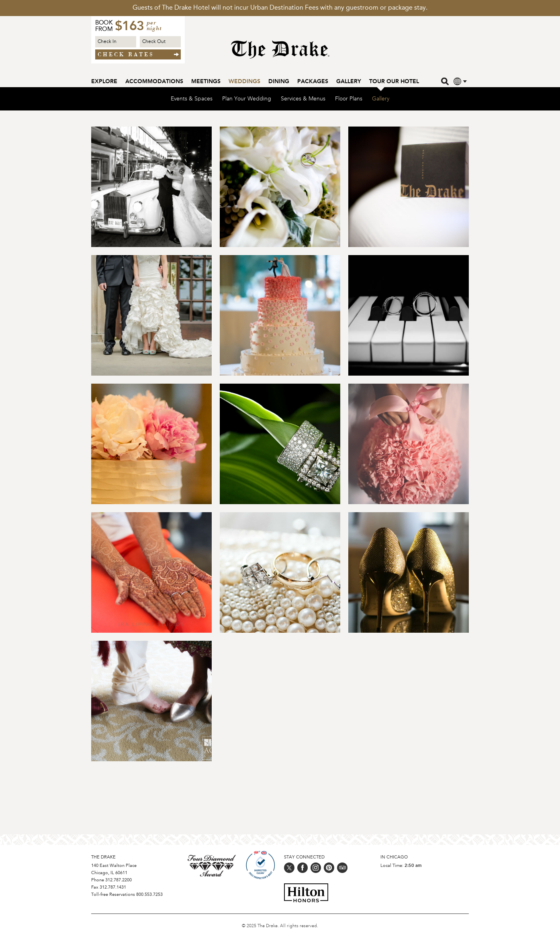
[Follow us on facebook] (302, 868)
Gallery (349, 82)
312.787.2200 (119, 880)
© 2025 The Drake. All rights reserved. (280, 926)
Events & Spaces (192, 102)
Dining (279, 82)
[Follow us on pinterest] (329, 868)
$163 (129, 27)
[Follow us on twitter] (289, 868)
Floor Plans (349, 102)
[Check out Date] (160, 42)
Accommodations (154, 82)
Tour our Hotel (394, 82)
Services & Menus (303, 102)
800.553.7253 (149, 895)
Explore (104, 82)
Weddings (244, 82)
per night (154, 26)
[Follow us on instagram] (316, 868)
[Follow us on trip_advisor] (342, 868)
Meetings (206, 82)
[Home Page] (280, 54)
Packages (313, 82)
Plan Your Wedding (247, 102)
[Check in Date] (116, 42)
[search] (446, 81)
